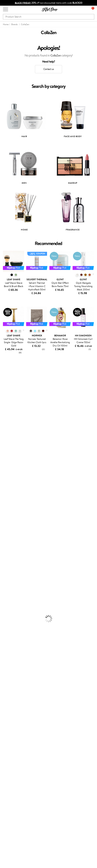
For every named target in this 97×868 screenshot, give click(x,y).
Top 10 (6, 741)
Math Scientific (8, 417)
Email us (7, 830)
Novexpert (6, 523)
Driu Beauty (7, 451)
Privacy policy (11, 681)
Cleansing (5, 573)
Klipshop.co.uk (12, 674)
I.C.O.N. (4, 406)
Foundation (6, 592)
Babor (3, 383)
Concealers (6, 599)
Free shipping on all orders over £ (23, 653)
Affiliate (7, 693)
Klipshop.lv (9, 759)
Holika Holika (7, 493)
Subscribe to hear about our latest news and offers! (31, 793)
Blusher (4, 615)
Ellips (3, 447)
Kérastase (5, 390)
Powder (4, 603)
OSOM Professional (11, 463)
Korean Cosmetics (10, 588)
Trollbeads (5, 398)
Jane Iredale (7, 402)
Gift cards (8, 719)
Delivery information (14, 715)
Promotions (10, 733)
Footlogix (5, 485)
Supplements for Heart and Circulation (21, 649)
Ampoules (5, 542)
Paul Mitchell (7, 512)
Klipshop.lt (9, 763)
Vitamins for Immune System (16, 645)
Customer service (13, 703)
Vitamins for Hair (9, 622)
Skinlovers (5, 394)
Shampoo (5, 531)
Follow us (8, 844)
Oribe (3, 474)
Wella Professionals (10, 455)
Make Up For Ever (10, 516)
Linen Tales (6, 425)
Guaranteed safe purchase (17, 664)
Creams (4, 546)
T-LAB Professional (10, 466)
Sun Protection (8, 584)
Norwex (4, 436)
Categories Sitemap (14, 697)
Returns (7, 726)
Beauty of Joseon (9, 413)
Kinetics (4, 482)
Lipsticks (5, 618)
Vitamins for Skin (9, 633)
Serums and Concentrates (14, 569)
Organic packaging (13, 660)
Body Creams (7, 565)
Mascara (4, 611)
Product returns (12, 656)
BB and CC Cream (10, 607)
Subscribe (12, 808)
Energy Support (9, 630)
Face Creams (7, 561)
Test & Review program (16, 737)
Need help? (9, 819)
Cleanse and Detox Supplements (18, 637)
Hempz (4, 504)
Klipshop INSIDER (13, 689)
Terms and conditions (14, 677)
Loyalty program (12, 744)
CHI (2, 489)
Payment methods (13, 711)
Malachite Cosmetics (11, 440)
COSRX (4, 428)
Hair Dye (5, 557)
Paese (3, 444)
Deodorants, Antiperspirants (15, 580)
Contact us (48, 69)
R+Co (3, 497)
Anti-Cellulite (7, 577)
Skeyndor (5, 459)
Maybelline (6, 409)
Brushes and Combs (11, 550)
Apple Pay (8, 685)
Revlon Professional (11, 470)
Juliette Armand (9, 375)
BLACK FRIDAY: (23, 3)
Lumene (4, 519)
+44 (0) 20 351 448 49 (15, 823)
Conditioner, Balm (10, 535)
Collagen (5, 626)
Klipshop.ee (9, 767)
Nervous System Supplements (16, 641)
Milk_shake (6, 379)
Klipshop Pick (10, 748)
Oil (2, 539)
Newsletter (9, 789)
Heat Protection (9, 554)
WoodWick (6, 421)
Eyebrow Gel (7, 595)
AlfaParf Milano (8, 501)
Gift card (8, 785)
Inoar (3, 387)
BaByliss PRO (7, 478)
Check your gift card (14, 722)
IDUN (3, 508)
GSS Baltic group (13, 755)
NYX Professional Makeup (14, 432)
